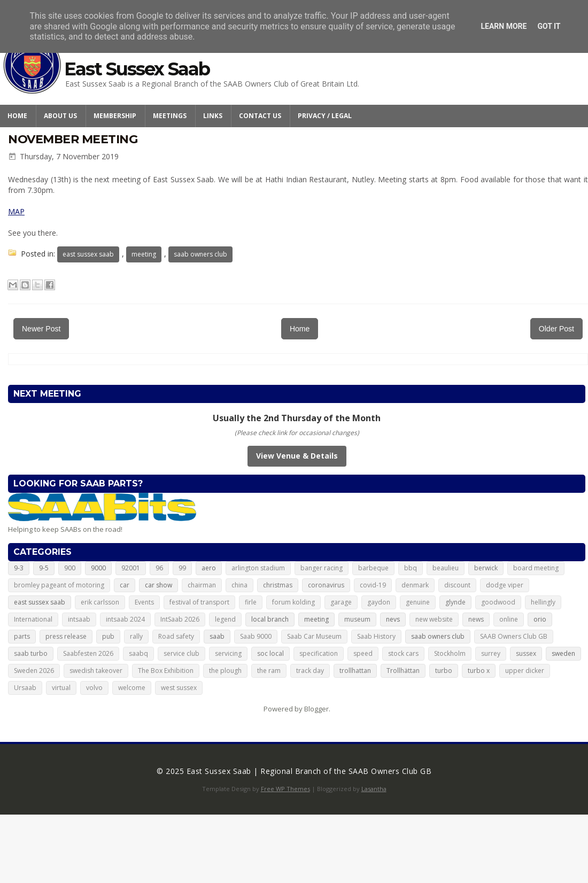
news (476, 619)
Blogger (316, 709)
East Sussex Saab (137, 69)
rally (136, 636)
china (239, 585)
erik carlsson (100, 602)
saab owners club (200, 254)
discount (457, 585)
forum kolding (293, 602)
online (509, 619)
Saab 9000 (256, 636)
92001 (131, 568)
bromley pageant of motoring (59, 585)
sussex (526, 653)
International (33, 619)
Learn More (504, 26)
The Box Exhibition (166, 671)
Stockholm (450, 653)
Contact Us (260, 116)
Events (144, 602)
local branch (270, 619)
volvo (94, 688)
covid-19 (373, 585)
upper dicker (525, 671)
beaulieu (446, 568)
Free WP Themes (285, 789)
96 (159, 568)
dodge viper (505, 585)
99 (182, 568)
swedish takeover (96, 671)
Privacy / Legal (325, 116)
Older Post (556, 329)
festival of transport (199, 602)
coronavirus (326, 585)
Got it (549, 26)
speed (363, 653)
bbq (411, 568)
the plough (225, 671)
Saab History (376, 636)
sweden (563, 653)
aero (209, 568)
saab (217, 636)
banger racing (322, 568)
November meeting (73, 140)
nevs (393, 619)
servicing (228, 653)
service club (181, 653)
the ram (269, 671)
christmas (278, 585)
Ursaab (25, 688)
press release (66, 636)
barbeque (373, 568)
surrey (491, 653)
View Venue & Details (297, 456)
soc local (270, 653)
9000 (98, 568)
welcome (132, 688)
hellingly (543, 602)
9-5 (44, 568)
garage (341, 602)
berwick (486, 568)
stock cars (403, 653)
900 (70, 568)
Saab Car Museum (314, 636)
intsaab (79, 619)
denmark (415, 585)
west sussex (179, 688)
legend (225, 619)
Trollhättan (403, 671)
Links (213, 116)
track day (310, 671)
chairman (202, 585)
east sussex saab (88, 254)
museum (357, 619)
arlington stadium (258, 568)
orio (540, 619)
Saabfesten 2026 (88, 653)
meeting (144, 254)
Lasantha (374, 789)
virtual (61, 688)
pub (108, 636)
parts (22, 636)
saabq (138, 653)
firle (251, 602)
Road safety (176, 636)
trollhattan (355, 671)
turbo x (479, 671)
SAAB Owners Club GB (514, 636)
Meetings (170, 116)
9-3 (19, 568)
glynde (455, 602)
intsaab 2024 (125, 619)
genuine (418, 602)
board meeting (536, 568)
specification (319, 653)
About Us (60, 116)
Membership (115, 116)
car (125, 585)
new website (434, 619)
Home (17, 116)
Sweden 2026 (34, 671)
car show (158, 585)
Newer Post (41, 329)
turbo (444, 671)
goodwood (498, 602)
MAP (16, 211)
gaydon (379, 602)
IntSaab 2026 (180, 619)
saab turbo (31, 653)
